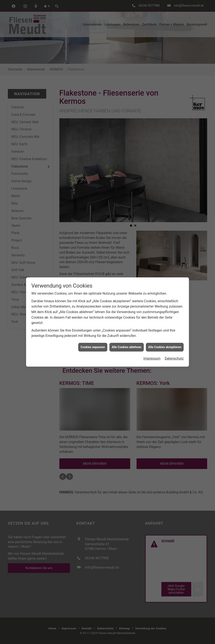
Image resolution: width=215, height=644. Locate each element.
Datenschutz (174, 352)
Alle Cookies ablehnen (127, 340)
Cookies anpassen (93, 340)
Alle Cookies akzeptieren (165, 340)
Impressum (152, 352)
